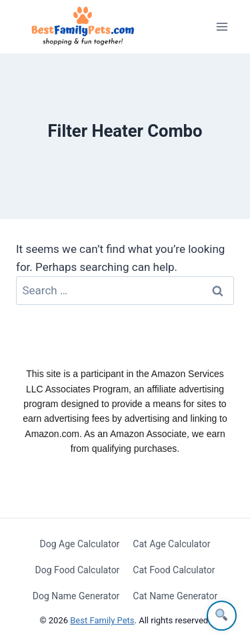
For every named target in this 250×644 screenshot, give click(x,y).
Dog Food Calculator (78, 570)
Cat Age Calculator (171, 544)
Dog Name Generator (76, 596)
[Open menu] (222, 26)
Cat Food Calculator (174, 570)
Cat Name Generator (175, 596)
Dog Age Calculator (80, 544)
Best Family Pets (102, 620)
